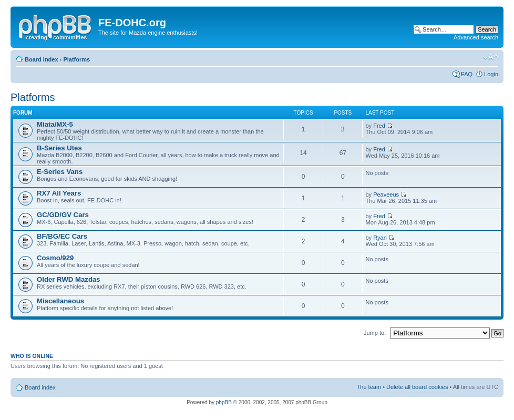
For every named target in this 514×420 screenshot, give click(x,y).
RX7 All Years (59, 193)
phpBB (224, 402)
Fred (379, 126)
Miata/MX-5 (55, 124)
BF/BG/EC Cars (62, 236)
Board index (42, 59)
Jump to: (375, 333)
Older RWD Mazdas (69, 279)
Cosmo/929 (55, 258)
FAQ (467, 74)
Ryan (380, 238)
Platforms (76, 59)
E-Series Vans (60, 172)
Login (491, 74)
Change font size (491, 57)
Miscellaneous (60, 301)
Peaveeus (386, 194)
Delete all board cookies (417, 387)
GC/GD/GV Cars (63, 215)
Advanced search (476, 37)
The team (369, 387)
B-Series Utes (59, 148)
